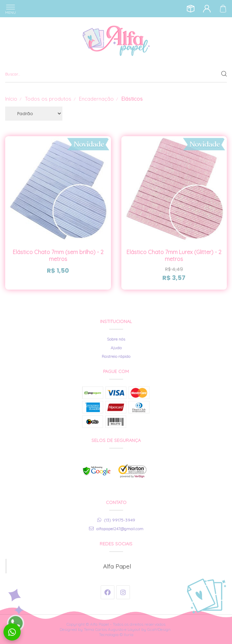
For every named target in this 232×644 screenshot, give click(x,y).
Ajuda (116, 348)
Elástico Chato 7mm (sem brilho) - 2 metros (58, 255)
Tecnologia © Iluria (116, 635)
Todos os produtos (48, 99)
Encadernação (96, 99)
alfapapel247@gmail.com (116, 529)
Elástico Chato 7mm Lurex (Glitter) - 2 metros (174, 255)
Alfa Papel (117, 566)
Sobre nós (116, 339)
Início (11, 99)
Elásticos (132, 99)
